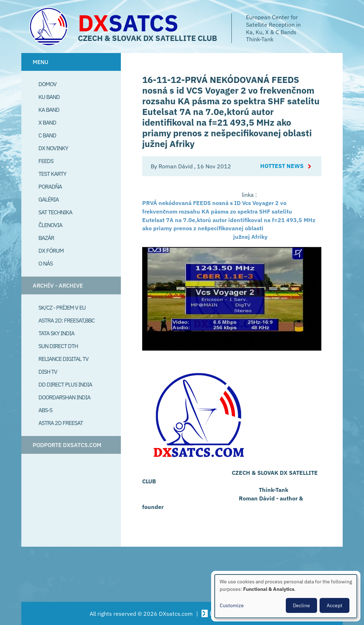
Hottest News (282, 166)
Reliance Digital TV (63, 359)
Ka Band (49, 110)
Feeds (46, 161)
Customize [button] (232, 605)
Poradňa (50, 187)
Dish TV (48, 372)
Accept (334, 605)
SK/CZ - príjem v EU (62, 308)
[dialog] (286, 596)
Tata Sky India (56, 333)
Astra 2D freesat (61, 423)
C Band (47, 135)
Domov (47, 84)
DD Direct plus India (65, 384)
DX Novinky (53, 148)
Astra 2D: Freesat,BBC (66, 320)
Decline (301, 605)
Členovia (50, 225)
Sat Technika (55, 212)
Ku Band (49, 97)
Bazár (46, 238)
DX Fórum (51, 251)
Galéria (49, 199)
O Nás (45, 263)
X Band (47, 122)
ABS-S (45, 410)
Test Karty (52, 174)
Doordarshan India (64, 397)
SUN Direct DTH (58, 346)
